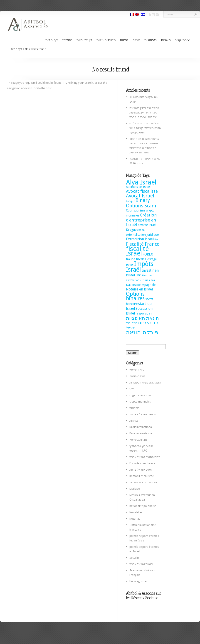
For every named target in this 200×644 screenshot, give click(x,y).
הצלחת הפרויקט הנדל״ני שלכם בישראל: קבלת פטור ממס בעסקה (145, 128)
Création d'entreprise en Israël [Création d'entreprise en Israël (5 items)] (141, 220)
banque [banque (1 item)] (130, 201)
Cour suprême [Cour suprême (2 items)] (136, 210)
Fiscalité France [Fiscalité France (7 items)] (143, 244)
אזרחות (134, 421)
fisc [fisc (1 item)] (156, 240)
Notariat (135, 519)
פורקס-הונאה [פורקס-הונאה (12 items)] (142, 332)
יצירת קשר (182, 40)
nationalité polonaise (143, 506)
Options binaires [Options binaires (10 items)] (135, 296)
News (136, 40)
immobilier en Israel (142, 476)
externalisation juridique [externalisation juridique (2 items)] (142, 235)
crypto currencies (140, 395)
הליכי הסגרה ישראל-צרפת (145, 457)
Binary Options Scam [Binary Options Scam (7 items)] (141, 203)
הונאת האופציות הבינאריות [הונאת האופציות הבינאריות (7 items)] (142, 320)
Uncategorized (138, 581)
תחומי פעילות (106, 40)
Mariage (135, 489)
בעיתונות (151, 40)
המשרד (67, 40)
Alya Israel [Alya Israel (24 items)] (141, 182)
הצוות (124, 40)
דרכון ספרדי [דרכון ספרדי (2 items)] (144, 313)
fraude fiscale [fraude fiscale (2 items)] (135, 259)
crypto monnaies (140, 402)
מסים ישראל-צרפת (141, 470)
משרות (166, 40)
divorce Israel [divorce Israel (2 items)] (147, 225)
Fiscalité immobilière (142, 463)
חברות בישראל (138, 440)
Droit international (141, 427)
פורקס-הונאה (137, 376)
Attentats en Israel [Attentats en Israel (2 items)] (138, 187)
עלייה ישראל (137, 370)
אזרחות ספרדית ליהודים (143, 482)
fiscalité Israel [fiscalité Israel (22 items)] (137, 251)
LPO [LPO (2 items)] (138, 275)
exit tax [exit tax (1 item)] (141, 230)
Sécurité (134, 558)
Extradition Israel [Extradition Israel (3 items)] (140, 239)
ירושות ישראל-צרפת (141, 564)
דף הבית (52, 40)
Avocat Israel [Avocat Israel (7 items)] (140, 196)
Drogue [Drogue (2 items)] (131, 230)
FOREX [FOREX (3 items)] (148, 254)
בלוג (132, 389)
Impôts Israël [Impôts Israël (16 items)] (140, 267)
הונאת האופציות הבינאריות (145, 383)
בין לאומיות (84, 40)
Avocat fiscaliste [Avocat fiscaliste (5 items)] (142, 191)
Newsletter (136, 512)
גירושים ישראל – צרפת (143, 414)
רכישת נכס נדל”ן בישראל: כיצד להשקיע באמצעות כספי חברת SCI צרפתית (144, 113)
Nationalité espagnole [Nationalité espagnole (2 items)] (141, 285)
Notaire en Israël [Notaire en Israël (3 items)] (139, 289)
